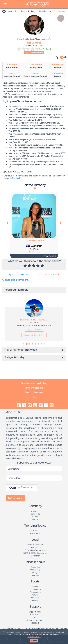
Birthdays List (45, 11)
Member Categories (34, 388)
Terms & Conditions (35, 545)
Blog (34, 397)
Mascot (35, 519)
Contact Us (35, 514)
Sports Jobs (35, 573)
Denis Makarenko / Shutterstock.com (33, 39)
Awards (35, 595)
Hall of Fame (35, 533)
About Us (35, 511)
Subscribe (15, 498)
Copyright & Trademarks (35, 550)
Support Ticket (35, 612)
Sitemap (35, 575)
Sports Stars (20, 11)
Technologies (35, 592)
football (17, 86)
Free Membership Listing (34, 383)
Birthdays (32, 11)
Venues (35, 587)
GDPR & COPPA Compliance (35, 553)
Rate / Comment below (34, 53)
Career (35, 517)
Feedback (35, 623)
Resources (35, 567)
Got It (34, 641)
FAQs (35, 617)
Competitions (35, 589)
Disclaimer (35, 556)
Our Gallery (35, 570)
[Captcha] (29, 487)
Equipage (35, 598)
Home (9, 11)
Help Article (35, 615)
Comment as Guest (49, 275)
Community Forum (35, 620)
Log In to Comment (19, 275)
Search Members (34, 392)
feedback (16, 178)
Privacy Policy (34, 637)
